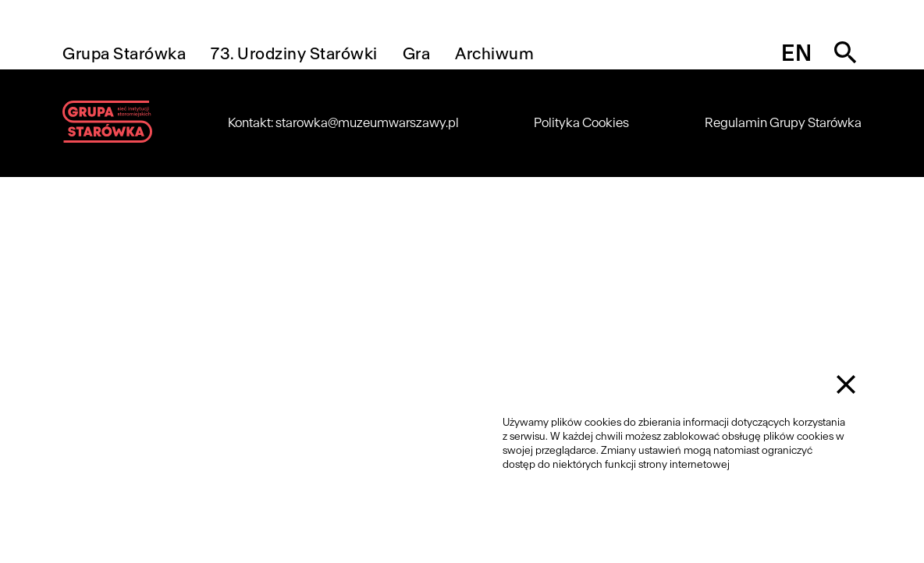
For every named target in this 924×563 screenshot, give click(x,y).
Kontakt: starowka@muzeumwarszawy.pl (343, 122)
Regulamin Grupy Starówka (783, 122)
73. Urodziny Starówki (294, 53)
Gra (417, 53)
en (796, 53)
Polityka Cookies (581, 122)
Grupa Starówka (124, 53)
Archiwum (494, 53)
